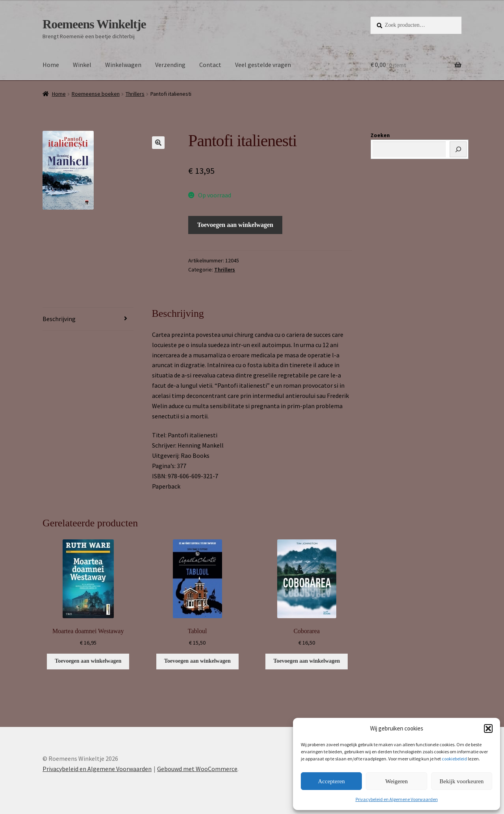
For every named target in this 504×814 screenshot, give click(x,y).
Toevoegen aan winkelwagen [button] (88, 661)
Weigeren (396, 781)
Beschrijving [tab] (59, 319)
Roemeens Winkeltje (94, 24)
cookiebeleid (454, 759)
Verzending (170, 65)
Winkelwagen (123, 65)
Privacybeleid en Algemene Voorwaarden (397, 799)
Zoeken (380, 135)
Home (51, 65)
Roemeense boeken (96, 94)
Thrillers (135, 94)
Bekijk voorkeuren (461, 781)
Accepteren (332, 781)
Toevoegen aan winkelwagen (235, 225)
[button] (488, 729)
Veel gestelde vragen (263, 65)
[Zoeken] (458, 149)
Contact (210, 65)
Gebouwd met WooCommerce (197, 769)
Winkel (82, 65)
